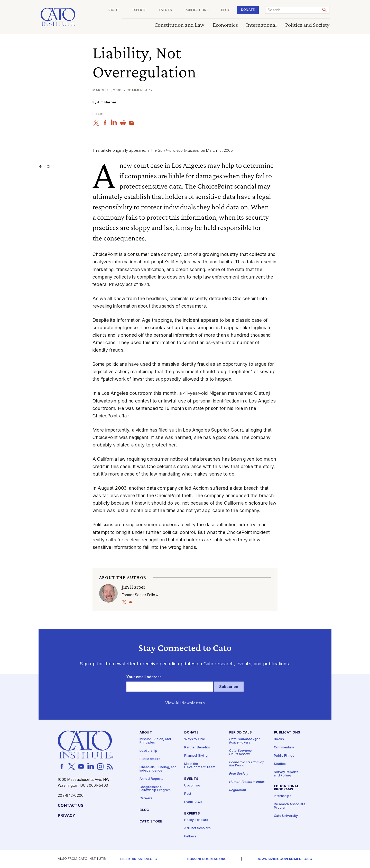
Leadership (148, 751)
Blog (226, 10)
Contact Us (71, 805)
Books (279, 739)
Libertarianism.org (139, 859)
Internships (283, 796)
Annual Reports (151, 779)
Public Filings (284, 756)
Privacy (66, 815)
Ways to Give (195, 739)
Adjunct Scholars (197, 828)
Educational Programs (286, 788)
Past (188, 794)
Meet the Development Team (200, 766)
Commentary (284, 748)
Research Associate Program (290, 806)
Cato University (286, 816)
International (262, 25)
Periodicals (241, 733)
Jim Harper (107, 102)
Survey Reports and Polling (286, 774)
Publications (197, 10)
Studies (280, 764)
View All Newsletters (185, 703)
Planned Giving (196, 756)
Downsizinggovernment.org (284, 859)
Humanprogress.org (207, 859)
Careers (146, 798)
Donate (248, 10)
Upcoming (192, 785)
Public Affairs (150, 759)
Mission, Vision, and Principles (155, 741)
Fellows (190, 836)
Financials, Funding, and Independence (158, 769)
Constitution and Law (179, 25)
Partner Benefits (197, 748)
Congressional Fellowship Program (155, 789)
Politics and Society (307, 25)
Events (166, 10)
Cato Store (151, 821)
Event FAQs (193, 802)
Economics (225, 25)
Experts (139, 10)
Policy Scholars (196, 820)
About (113, 10)
